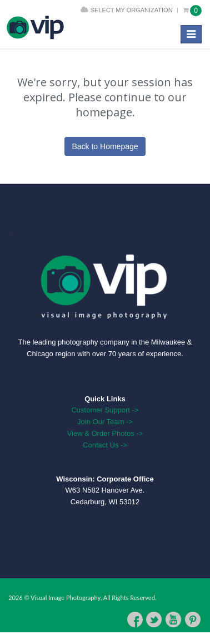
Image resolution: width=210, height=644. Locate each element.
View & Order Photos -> (105, 433)
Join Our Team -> (105, 422)
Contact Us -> (105, 445)
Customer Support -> (105, 410)
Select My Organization (132, 10)
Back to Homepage (105, 146)
